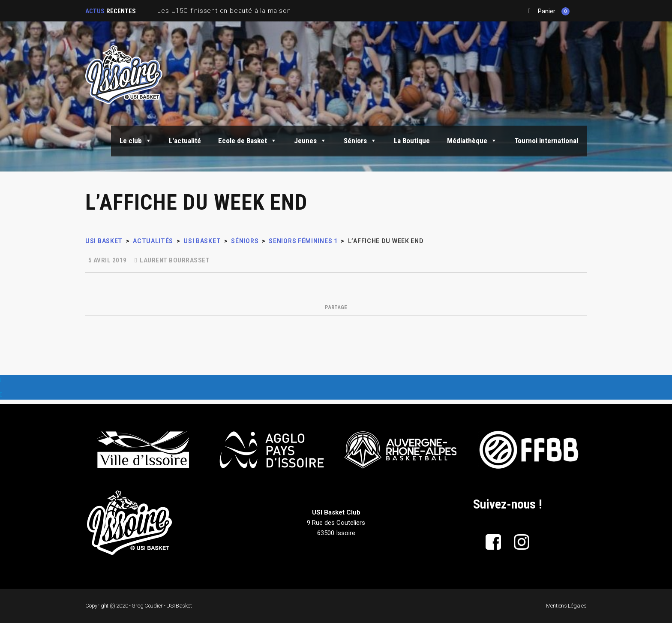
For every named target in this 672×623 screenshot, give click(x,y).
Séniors (360, 141)
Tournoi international (546, 141)
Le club (136, 141)
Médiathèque (472, 141)
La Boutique (412, 141)
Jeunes (310, 141)
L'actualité (185, 141)
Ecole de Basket (247, 141)
